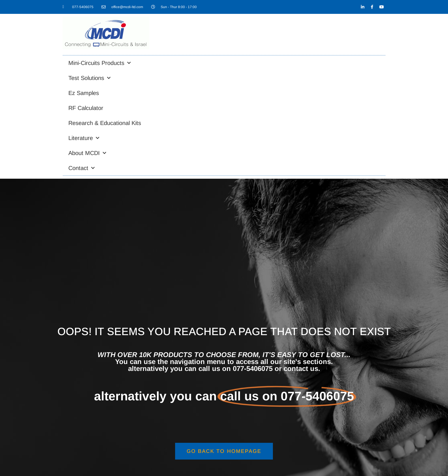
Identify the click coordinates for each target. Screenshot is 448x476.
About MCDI (87, 153)
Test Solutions (89, 78)
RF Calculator (86, 108)
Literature (84, 138)
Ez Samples (84, 93)
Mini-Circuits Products (100, 63)
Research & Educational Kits (105, 123)
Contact (81, 168)
